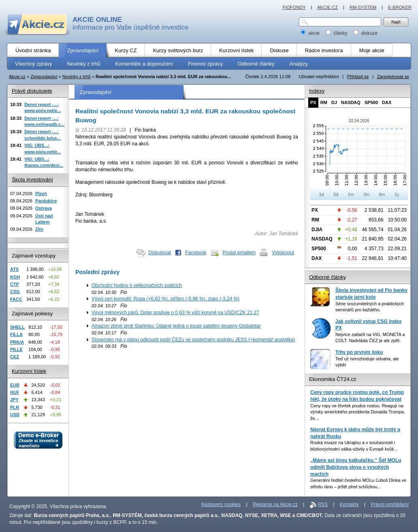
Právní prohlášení (390, 504)
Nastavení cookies (221, 504)
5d (336, 194)
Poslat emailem (239, 253)
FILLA (16, 334)
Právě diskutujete (32, 91)
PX (313, 102)
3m (366, 194)
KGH (15, 277)
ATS (14, 269)
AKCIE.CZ (327, 7)
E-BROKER (400, 7)
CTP (15, 284)
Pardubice (46, 201)
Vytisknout (283, 253)
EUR (15, 385)
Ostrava (44, 208)
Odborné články (327, 277)
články (337, 33)
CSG (15, 292)
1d (321, 194)
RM (324, 102)
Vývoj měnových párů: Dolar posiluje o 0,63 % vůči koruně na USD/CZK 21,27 (175, 313)
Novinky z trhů (77, 77)
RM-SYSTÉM (363, 7)
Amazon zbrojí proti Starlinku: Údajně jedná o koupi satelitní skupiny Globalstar (176, 326)
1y (397, 194)
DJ (334, 102)
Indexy (317, 91)
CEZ (15, 357)
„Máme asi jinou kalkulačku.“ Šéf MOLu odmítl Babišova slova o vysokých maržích (356, 467)
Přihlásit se (358, 77)
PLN (15, 407)
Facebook (196, 253)
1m (351, 194)
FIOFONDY (294, 7)
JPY (14, 400)
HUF (15, 392)
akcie (311, 33)
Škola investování (32, 180)
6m (382, 194)
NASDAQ (351, 102)
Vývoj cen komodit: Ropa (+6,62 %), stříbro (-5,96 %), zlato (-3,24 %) (165, 299)
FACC (16, 299)
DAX (387, 102)
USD (15, 415)
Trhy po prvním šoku (359, 352)
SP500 (371, 102)
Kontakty (349, 504)
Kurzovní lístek (29, 371)
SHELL (17, 327)
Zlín (39, 229)
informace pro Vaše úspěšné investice (130, 23)
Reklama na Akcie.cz (275, 504)
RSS (323, 504)
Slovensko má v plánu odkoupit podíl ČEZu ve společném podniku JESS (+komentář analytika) (193, 340)
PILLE (16, 349)
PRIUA (17, 342)
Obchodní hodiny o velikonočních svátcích (137, 285)
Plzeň (41, 194)
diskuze (365, 33)
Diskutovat (160, 253)
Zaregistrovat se (393, 77)
